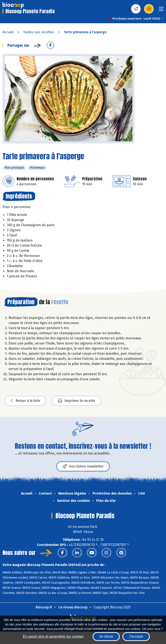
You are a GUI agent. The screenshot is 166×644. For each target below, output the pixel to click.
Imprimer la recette (77, 401)
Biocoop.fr (44, 607)
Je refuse (106, 636)
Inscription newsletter (83, 466)
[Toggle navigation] (161, 10)
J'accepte (136, 636)
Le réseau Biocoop (73, 607)
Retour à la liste (25, 401)
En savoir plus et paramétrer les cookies (53, 636)
